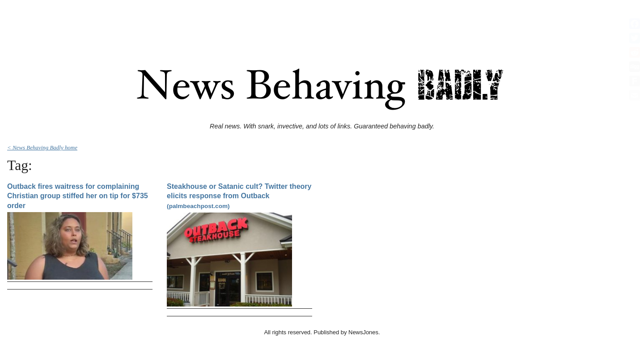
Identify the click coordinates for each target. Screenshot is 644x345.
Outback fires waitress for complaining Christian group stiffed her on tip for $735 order (78, 196)
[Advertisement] (322, 24)
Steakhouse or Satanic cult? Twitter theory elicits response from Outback (239, 196)
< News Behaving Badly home (42, 147)
